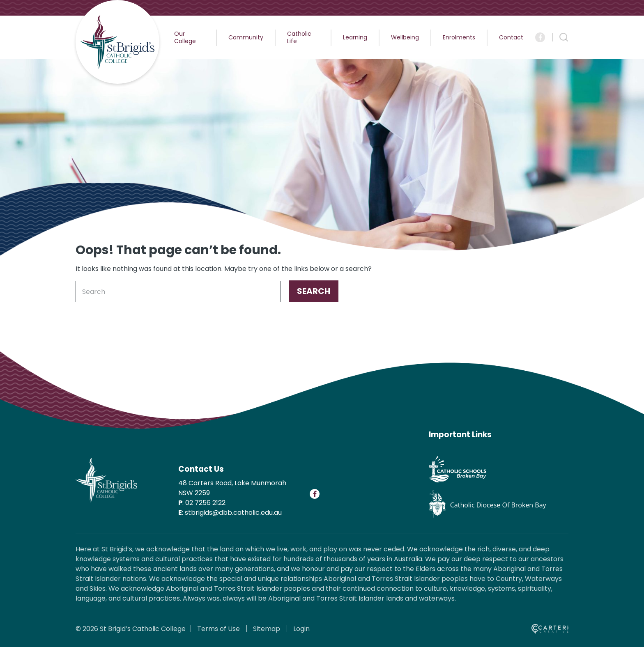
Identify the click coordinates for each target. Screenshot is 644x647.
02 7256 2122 (205, 503)
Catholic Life (299, 37)
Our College (185, 37)
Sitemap (267, 629)
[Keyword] (178, 291)
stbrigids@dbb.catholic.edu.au (233, 513)
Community (246, 37)
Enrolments (459, 37)
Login (301, 629)
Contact (511, 37)
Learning (355, 37)
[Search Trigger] (564, 37)
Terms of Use (218, 629)
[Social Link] (540, 37)
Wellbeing (405, 37)
